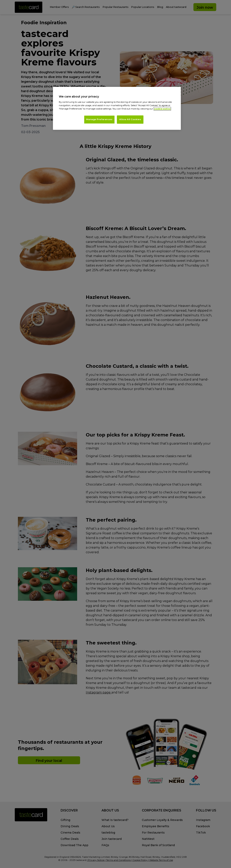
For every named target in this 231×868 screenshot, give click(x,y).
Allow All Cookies (130, 119)
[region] (117, 108)
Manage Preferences (99, 119)
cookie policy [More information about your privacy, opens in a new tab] (162, 109)
